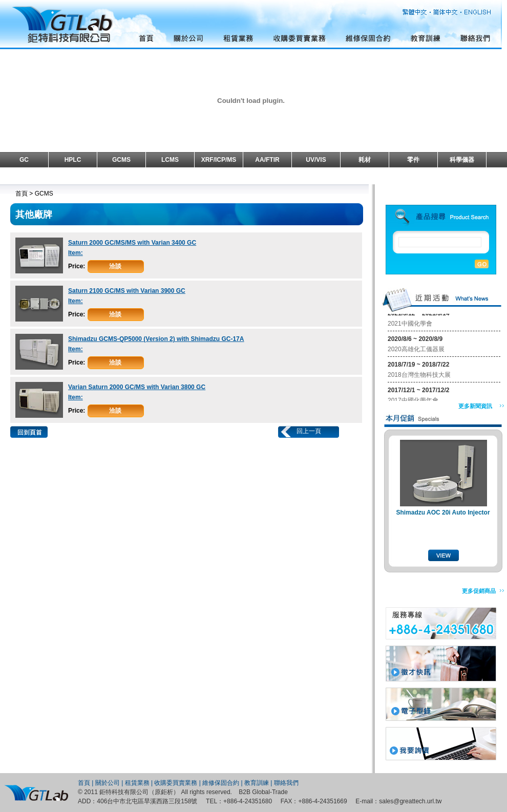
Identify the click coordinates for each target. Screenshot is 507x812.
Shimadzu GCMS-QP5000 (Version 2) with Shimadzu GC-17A (156, 339)
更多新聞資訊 (475, 406)
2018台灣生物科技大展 (419, 376)
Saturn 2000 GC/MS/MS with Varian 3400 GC (132, 243)
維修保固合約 (221, 783)
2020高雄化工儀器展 (416, 350)
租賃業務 (137, 783)
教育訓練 (257, 783)
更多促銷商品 (479, 591)
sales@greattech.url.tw (410, 801)
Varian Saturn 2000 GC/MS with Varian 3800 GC (137, 387)
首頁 (84, 783)
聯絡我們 (286, 783)
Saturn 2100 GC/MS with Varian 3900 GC (127, 291)
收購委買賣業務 (176, 783)
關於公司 (108, 783)
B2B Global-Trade (263, 792)
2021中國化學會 (410, 325)
